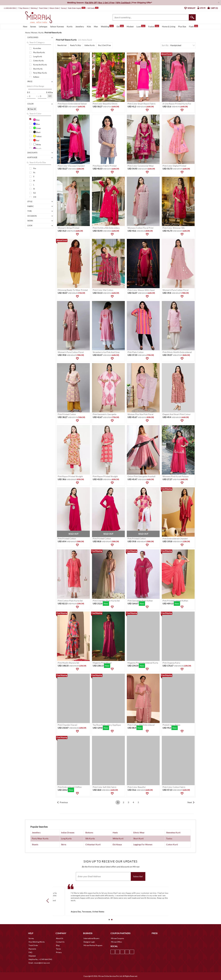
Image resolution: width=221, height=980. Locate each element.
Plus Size (182, 26)
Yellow (37, 136)
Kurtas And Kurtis (40, 65)
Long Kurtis (38, 57)
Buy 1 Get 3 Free (105, 45)
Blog (58, 945)
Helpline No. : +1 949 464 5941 (40, 959)
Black (37, 132)
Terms (58, 949)
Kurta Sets (37, 48)
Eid (120, 26)
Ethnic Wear (139, 832)
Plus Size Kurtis (39, 52)
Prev (49, 901)
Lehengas (43, 26)
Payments (32, 949)
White (37, 144)
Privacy (59, 952)
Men (96, 26)
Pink (36, 120)
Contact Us (60, 942)
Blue (36, 124)
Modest (130, 26)
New (25, 26)
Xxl (34, 193)
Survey (64, 8)
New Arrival (62, 45)
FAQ (30, 952)
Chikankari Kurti (93, 844)
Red (36, 140)
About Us (60, 938)
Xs (34, 172)
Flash (193, 26)
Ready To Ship (76, 45)
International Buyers (91, 938)
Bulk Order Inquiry (75, 8)
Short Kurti (138, 838)
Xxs (35, 168)
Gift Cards (93, 8)
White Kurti (118, 838)
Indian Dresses (68, 832)
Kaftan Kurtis (90, 45)
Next (190, 802)
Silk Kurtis (90, 838)
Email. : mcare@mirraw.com (39, 963)
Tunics (169, 838)
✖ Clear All (32, 109)
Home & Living (169, 26)
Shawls (35, 844)
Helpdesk (32, 956)
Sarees (33, 26)
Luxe (141, 26)
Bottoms (89, 832)
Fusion (154, 26)
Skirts (64, 844)
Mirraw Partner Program (93, 945)
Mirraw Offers (116, 942)
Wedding (107, 26)
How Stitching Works (37, 942)
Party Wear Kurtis (40, 73)
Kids (89, 26)
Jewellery (80, 26)
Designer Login (89, 942)
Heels (115, 832)
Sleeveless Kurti (173, 832)
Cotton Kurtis (38, 61)
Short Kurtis (38, 69)
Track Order (43, 8)
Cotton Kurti (172, 844)
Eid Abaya (117, 844)
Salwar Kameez (57, 26)
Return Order (54, 8)
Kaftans (36, 77)
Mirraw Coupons (117, 938)
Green (37, 128)
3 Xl (35, 197)
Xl (34, 189)
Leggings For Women (143, 844)
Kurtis (70, 26)
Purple (37, 148)
